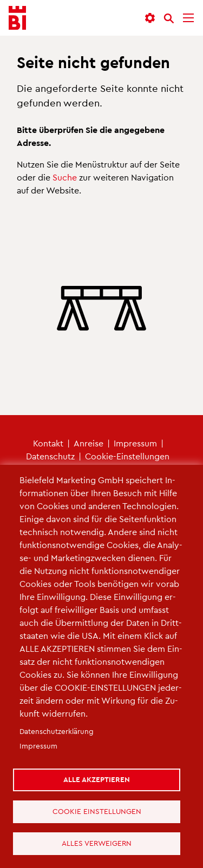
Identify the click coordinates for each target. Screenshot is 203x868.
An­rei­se (89, 443)
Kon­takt (48, 443)
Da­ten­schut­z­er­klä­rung (57, 731)
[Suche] (169, 18)
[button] (150, 18)
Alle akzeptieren (97, 779)
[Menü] (188, 18)
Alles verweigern (97, 843)
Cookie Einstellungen (97, 811)
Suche (65, 177)
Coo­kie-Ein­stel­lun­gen (127, 456)
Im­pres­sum (135, 443)
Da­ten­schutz (50, 456)
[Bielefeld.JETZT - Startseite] (17, 18)
